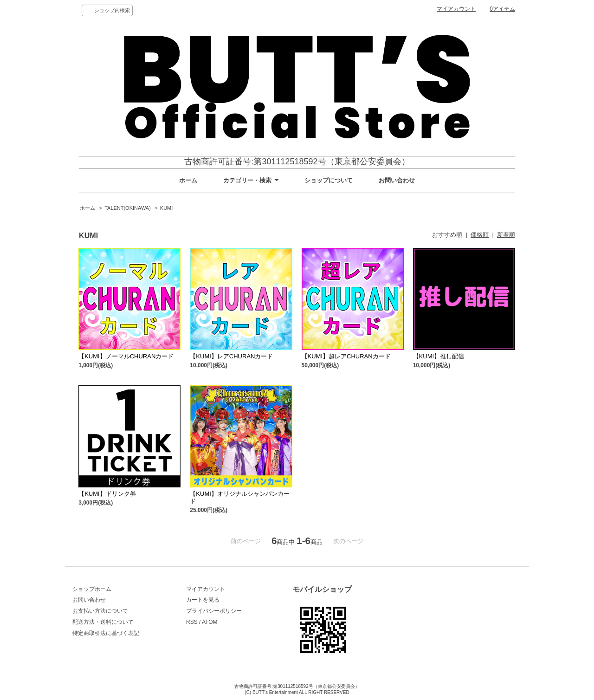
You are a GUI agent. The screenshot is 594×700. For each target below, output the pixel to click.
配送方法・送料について (103, 622)
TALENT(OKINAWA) (128, 208)
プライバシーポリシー (214, 611)
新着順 (506, 235)
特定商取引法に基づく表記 (106, 633)
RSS (192, 622)
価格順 (480, 235)
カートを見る (203, 600)
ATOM (210, 622)
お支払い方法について (100, 611)
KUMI (166, 208)
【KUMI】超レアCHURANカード (346, 356)
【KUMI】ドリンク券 (107, 494)
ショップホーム (92, 589)
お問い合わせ (397, 180)
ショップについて (329, 180)
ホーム (188, 180)
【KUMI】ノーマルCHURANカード (126, 356)
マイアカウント (456, 9)
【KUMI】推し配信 (439, 356)
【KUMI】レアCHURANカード (231, 356)
